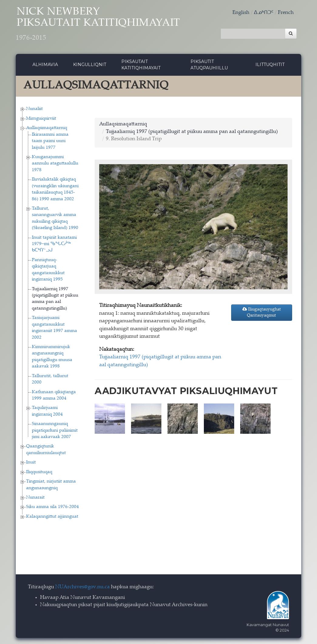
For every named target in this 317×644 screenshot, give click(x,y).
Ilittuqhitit (270, 65)
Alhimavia (45, 65)
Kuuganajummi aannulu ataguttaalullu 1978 (55, 164)
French (286, 13)
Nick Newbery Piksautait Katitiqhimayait (98, 24)
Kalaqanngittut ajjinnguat (52, 517)
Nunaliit (34, 109)
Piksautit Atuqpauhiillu (209, 65)
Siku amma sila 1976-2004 (52, 507)
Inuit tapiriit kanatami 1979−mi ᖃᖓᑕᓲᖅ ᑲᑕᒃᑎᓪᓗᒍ (54, 244)
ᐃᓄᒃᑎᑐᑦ (264, 13)
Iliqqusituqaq (39, 472)
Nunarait (35, 498)
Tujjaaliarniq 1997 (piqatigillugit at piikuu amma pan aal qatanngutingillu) (192, 132)
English (241, 13)
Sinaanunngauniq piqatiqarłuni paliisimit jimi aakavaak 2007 (55, 430)
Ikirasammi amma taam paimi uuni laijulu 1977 (50, 141)
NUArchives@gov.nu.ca (83, 587)
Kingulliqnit (90, 65)
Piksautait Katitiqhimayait (141, 65)
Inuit (31, 462)
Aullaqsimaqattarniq (47, 128)
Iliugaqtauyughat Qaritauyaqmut (262, 312)
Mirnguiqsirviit (41, 119)
